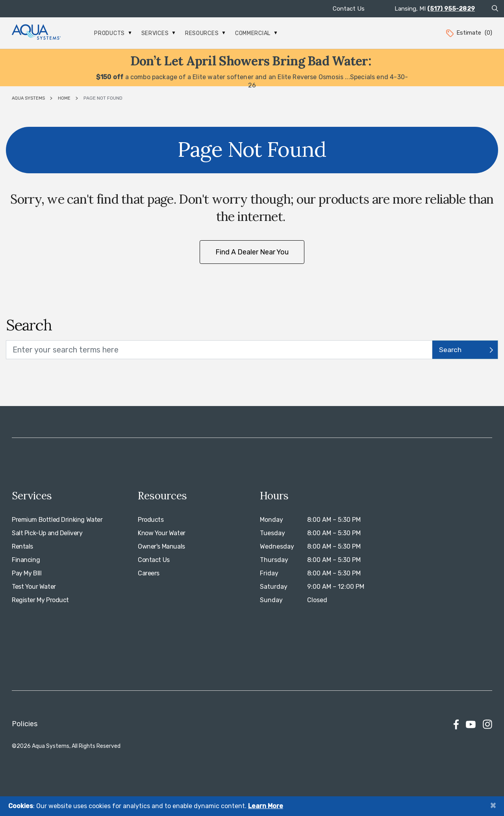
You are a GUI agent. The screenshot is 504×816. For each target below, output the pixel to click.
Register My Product (40, 600)
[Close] (493, 805)
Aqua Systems (28, 98)
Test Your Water (34, 587)
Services (158, 33)
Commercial (256, 33)
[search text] (219, 350)
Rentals (22, 546)
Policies (25, 724)
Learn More (266, 806)
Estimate (469, 33)
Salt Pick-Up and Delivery (47, 533)
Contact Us (349, 9)
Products (113, 33)
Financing (26, 560)
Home (64, 98)
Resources (205, 33)
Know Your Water (162, 533)
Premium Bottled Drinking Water (57, 520)
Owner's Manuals (161, 546)
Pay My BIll (27, 573)
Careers (149, 573)
